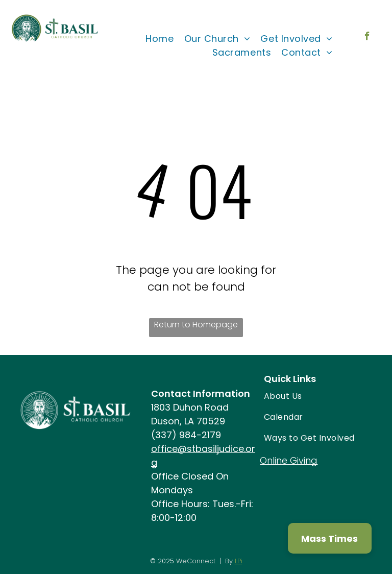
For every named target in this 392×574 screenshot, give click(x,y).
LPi (239, 561)
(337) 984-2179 (186, 435)
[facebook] (367, 37)
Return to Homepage (196, 325)
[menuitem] (160, 39)
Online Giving (289, 460)
